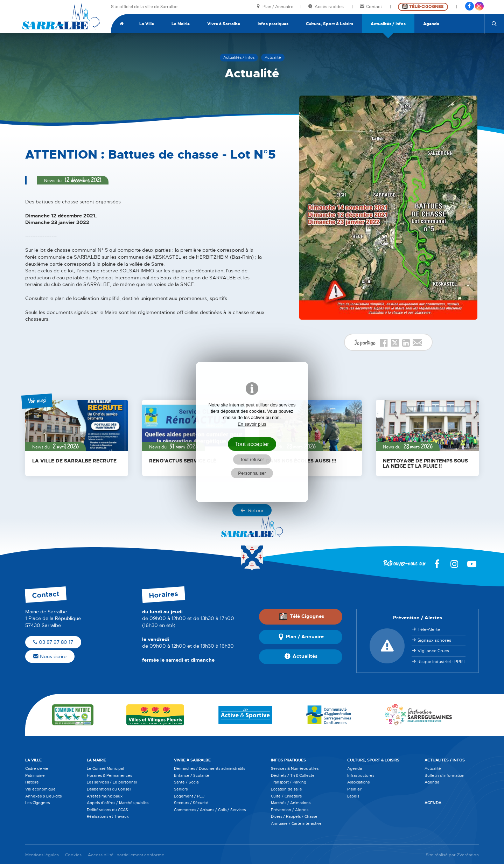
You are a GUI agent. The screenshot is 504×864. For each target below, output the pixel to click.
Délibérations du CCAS (107, 810)
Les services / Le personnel (112, 782)
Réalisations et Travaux (108, 816)
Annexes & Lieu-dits (43, 796)
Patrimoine (35, 775)
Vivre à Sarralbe (224, 24)
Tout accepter (252, 444)
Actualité (433, 768)
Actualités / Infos (388, 24)
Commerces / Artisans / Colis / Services (210, 810)
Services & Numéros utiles (295, 768)
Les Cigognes (37, 803)
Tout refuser (252, 459)
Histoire (32, 782)
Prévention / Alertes (290, 810)
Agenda (431, 24)
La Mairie (181, 24)
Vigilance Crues (433, 651)
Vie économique (40, 789)
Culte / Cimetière (286, 796)
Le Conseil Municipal (105, 768)
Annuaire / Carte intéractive (296, 823)
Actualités (301, 657)
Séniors (181, 789)
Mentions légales (42, 855)
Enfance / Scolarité (192, 775)
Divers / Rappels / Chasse (294, 816)
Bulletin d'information (444, 775)
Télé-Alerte (429, 629)
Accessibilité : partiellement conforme (126, 855)
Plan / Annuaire (275, 7)
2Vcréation (468, 855)
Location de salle (286, 789)
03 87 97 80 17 (53, 642)
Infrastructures (361, 775)
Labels (353, 796)
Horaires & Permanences (109, 775)
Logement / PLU (189, 796)
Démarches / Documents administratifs (209, 768)
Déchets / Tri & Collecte (293, 775)
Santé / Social (187, 782)
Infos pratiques (273, 24)
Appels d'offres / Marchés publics (118, 803)
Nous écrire (50, 656)
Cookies (73, 855)
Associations (358, 782)
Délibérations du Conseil (109, 789)
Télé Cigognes (301, 616)
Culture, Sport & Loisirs (330, 24)
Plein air (354, 789)
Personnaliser (252, 473)
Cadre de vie (37, 768)
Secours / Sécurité (191, 803)
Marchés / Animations (291, 803)
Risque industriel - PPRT (442, 662)
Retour (252, 510)
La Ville (147, 24)
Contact (371, 7)
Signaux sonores (434, 640)
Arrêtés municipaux (105, 796)
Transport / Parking (289, 782)
